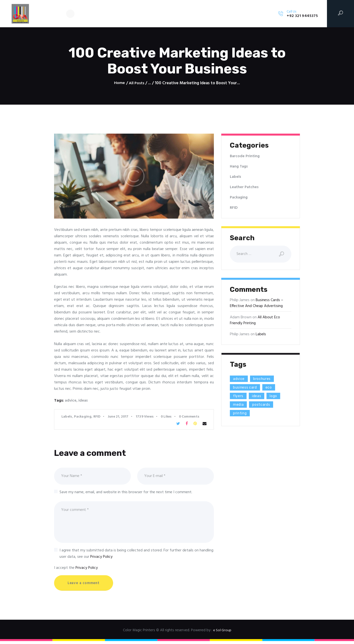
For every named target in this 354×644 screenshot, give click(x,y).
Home (119, 83)
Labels (67, 417)
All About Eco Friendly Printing (255, 321)
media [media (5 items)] (239, 406)
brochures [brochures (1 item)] (265, 380)
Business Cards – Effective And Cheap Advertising (257, 304)
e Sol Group (222, 634)
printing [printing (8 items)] (241, 414)
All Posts (137, 83)
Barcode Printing (245, 156)
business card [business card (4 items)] (247, 388)
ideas (83, 401)
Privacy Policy (102, 560)
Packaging (83, 417)
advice (71, 401)
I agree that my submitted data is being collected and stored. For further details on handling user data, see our (136, 557)
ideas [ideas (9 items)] (259, 397)
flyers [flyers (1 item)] (239, 397)
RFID (97, 417)
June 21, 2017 (118, 417)
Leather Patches (244, 187)
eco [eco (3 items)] (273, 388)
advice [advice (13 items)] (240, 380)
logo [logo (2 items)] (278, 397)
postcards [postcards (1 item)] (264, 406)
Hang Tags (239, 167)
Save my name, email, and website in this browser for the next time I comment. (126, 493)
